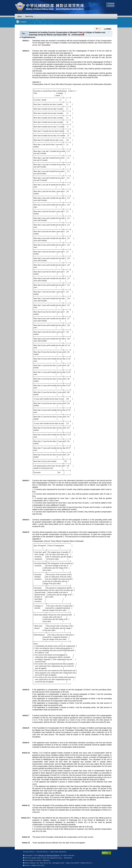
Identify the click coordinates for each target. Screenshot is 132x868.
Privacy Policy (29, 852)
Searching (29, 16)
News (20, 16)
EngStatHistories (28, 37)
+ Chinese (110, 6)
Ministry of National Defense (49, 855)
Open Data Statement (58, 852)
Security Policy (42, 852)
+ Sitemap (110, 3)
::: (104, 3)
